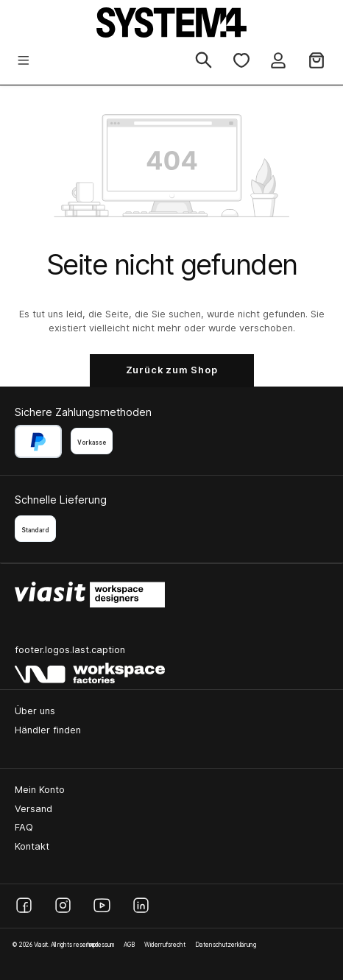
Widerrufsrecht (165, 945)
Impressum (100, 945)
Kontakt (32, 846)
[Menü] (24, 61)
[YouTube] (102, 905)
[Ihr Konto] (278, 61)
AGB (129, 945)
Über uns (35, 711)
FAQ (24, 827)
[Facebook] (24, 905)
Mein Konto (40, 790)
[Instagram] (63, 905)
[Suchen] (204, 61)
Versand (33, 809)
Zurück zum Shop (172, 370)
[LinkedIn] (141, 905)
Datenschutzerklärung (226, 945)
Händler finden (48, 730)
